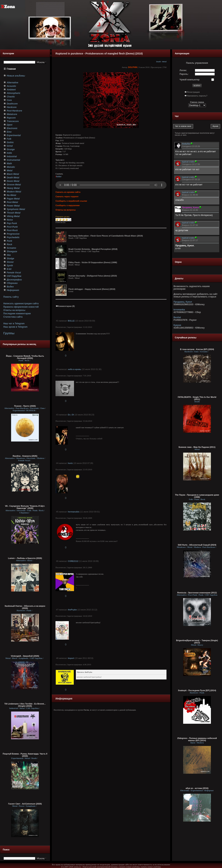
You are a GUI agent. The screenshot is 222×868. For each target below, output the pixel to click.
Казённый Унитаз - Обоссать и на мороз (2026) (25, 607)
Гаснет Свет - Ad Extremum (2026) (25, 804)
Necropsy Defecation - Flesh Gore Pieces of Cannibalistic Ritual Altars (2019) (106, 236)
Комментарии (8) (65, 306)
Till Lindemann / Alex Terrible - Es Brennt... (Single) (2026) (25, 705)
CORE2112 (73, 561)
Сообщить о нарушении (68, 205)
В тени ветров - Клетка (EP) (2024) (197, 349)
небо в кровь (74, 369)
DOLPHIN (133, 67)
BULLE (71, 321)
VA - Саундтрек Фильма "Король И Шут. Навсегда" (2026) (25, 507)
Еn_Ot (71, 415)
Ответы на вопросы (14, 310)
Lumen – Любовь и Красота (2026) (25, 558)
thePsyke (72, 610)
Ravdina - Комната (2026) (25, 456)
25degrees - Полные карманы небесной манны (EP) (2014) (197, 739)
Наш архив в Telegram (15, 327)
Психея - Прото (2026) (25, 406)
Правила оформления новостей (21, 307)
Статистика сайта (13, 317)
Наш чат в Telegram (14, 324)
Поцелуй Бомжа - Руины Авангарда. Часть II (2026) (25, 755)
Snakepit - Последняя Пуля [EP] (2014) (197, 690)
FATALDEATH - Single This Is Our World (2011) (197, 398)
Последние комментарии (17, 314)
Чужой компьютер (190, 80)
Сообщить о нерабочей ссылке (71, 201)
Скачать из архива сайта (68, 192)
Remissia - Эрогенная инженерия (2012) (197, 593)
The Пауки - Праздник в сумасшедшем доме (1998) (197, 496)
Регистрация (193, 92)
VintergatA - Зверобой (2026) (25, 656)
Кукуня (177, 325)
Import (71, 658)
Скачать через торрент (67, 196)
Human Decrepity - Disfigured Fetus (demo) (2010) (93, 276)
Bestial (177, 317)
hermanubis (74, 512)
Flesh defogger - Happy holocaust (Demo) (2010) (92, 289)
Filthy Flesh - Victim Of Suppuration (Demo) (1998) (93, 262)
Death (158, 62)
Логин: (183, 70)
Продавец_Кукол (183, 302)
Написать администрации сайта (21, 304)
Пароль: (184, 74)
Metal (164, 62)
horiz (70, 463)
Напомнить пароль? (197, 96)
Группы (9, 333)
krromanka (179, 310)
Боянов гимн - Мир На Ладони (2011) (197, 447)
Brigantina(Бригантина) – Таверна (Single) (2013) (197, 642)
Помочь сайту (11, 297)
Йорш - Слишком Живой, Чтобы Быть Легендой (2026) (25, 357)
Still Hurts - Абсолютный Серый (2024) (197, 545)
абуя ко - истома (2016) (197, 788)
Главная (11, 69)
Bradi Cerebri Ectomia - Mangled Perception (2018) (93, 249)
